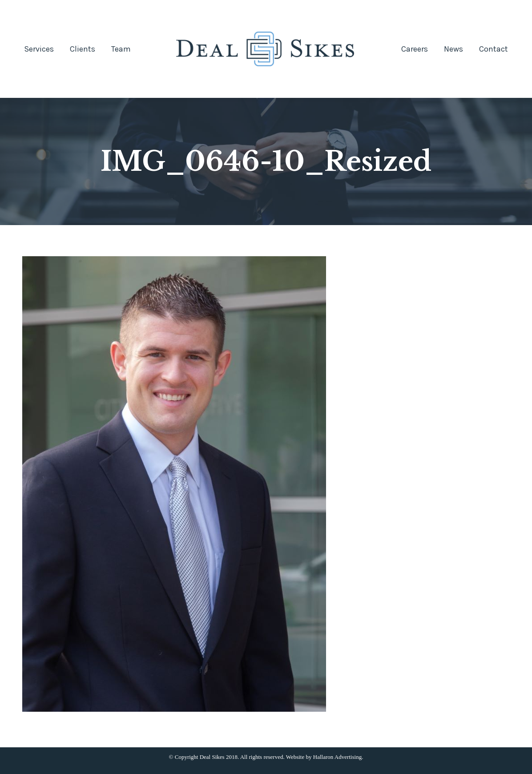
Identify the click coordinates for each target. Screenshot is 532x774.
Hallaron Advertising (337, 757)
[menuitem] (39, 49)
